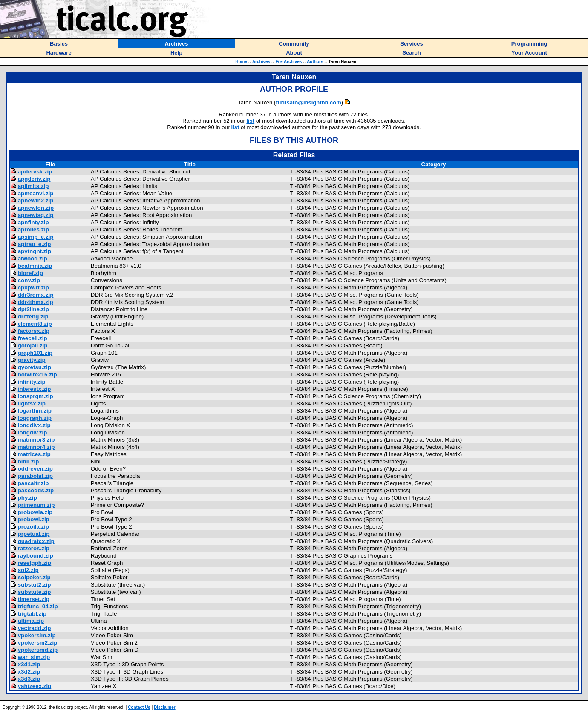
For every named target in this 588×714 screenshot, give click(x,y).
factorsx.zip (34, 331)
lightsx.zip (32, 403)
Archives (261, 62)
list (250, 121)
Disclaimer (165, 707)
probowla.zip (35, 512)
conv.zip (29, 280)
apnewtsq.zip (36, 215)
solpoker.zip (34, 577)
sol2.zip (28, 570)
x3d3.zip (29, 679)
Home (241, 62)
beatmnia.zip (35, 266)
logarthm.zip (35, 411)
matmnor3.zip (36, 440)
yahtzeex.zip (35, 686)
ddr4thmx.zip (36, 302)
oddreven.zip (35, 469)
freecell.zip (33, 338)
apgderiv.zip (34, 179)
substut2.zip (35, 585)
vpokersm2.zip (38, 643)
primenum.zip (36, 505)
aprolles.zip (33, 230)
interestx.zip (35, 389)
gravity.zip (32, 360)
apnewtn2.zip (36, 201)
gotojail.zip (33, 345)
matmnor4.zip (36, 447)
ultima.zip (31, 621)
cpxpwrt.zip (33, 288)
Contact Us (139, 707)
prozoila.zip (33, 527)
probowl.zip (34, 519)
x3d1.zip (29, 664)
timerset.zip (34, 599)
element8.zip (35, 324)
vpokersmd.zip (38, 650)
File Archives (288, 62)
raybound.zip (36, 556)
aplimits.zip (33, 186)
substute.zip (35, 592)
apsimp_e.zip (36, 237)
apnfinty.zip (33, 222)
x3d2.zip (29, 672)
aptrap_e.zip (35, 244)
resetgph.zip (35, 563)
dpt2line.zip (33, 309)
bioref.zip (30, 273)
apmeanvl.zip (36, 193)
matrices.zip (34, 454)
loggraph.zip (35, 418)
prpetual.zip (34, 534)
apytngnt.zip (35, 251)
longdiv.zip (33, 432)
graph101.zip (35, 353)
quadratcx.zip (36, 541)
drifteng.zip (33, 317)
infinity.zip (32, 382)
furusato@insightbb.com (308, 103)
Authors (315, 62)
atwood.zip (33, 259)
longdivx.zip (34, 425)
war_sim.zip (34, 657)
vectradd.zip (35, 628)
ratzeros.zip (34, 548)
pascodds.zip (36, 490)
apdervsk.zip (35, 172)
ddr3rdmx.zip (36, 295)
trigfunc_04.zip (38, 606)
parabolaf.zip (35, 476)
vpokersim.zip (37, 635)
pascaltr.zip (33, 483)
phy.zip (27, 498)
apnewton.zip (36, 208)
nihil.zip (29, 461)
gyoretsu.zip (35, 367)
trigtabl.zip (32, 614)
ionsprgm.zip (36, 396)
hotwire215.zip (37, 374)
